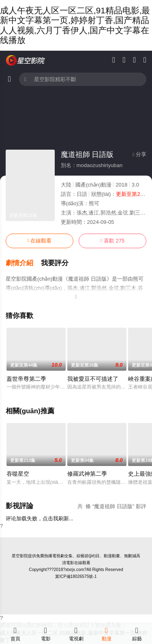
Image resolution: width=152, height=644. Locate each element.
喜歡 (112, 241)
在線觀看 (39, 241)
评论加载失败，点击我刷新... (40, 518)
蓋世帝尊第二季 (26, 379)
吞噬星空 (18, 474)
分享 (139, 154)
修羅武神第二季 (87, 474)
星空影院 (20, 556)
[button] (23, 263)
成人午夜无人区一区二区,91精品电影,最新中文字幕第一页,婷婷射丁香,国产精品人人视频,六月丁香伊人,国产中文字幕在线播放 (75, 25)
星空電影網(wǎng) (26, 60)
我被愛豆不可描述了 (93, 379)
